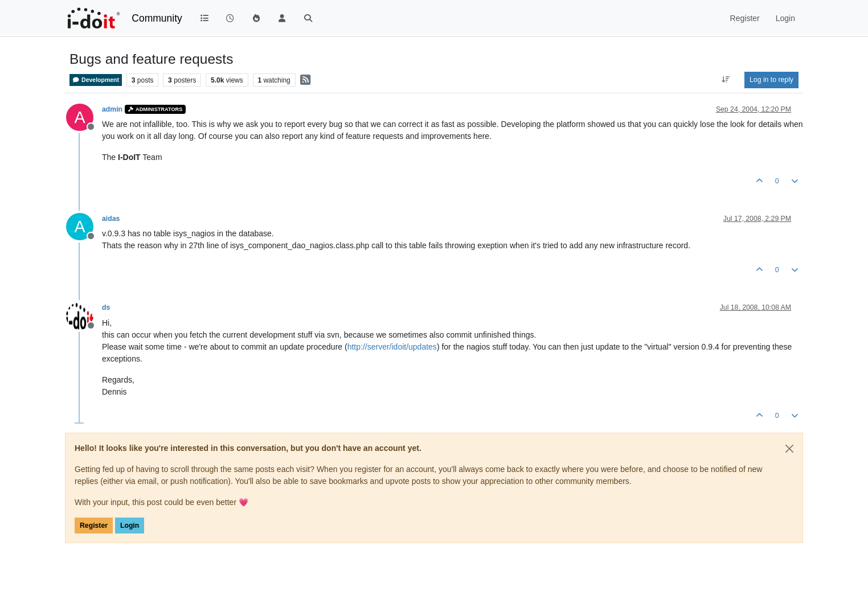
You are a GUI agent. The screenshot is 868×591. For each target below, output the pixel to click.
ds (106, 307)
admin (112, 109)
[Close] (789, 449)
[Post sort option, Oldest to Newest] (726, 80)
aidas (111, 219)
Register (94, 526)
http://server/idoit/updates (392, 347)
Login (130, 526)
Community (157, 18)
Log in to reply (771, 80)
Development (96, 80)
